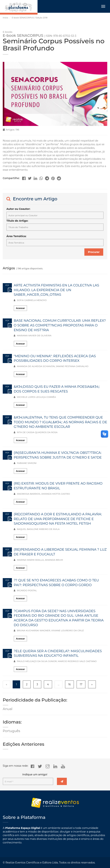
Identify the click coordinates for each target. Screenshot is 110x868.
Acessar (20, 308)
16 (70, 684)
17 (81, 684)
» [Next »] (92, 684)
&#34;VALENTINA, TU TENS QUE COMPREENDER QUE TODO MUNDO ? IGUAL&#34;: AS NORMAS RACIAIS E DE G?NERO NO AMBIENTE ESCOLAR (60, 422)
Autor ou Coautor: (18, 209)
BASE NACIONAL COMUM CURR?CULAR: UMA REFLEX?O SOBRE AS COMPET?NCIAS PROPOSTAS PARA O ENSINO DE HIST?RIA (60, 325)
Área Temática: (16, 236)
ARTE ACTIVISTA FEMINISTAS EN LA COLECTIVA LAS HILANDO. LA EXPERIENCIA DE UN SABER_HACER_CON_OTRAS (56, 290)
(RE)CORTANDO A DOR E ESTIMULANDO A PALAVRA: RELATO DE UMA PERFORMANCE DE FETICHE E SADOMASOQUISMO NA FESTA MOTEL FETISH (58, 519)
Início (5, 18)
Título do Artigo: (17, 221)
